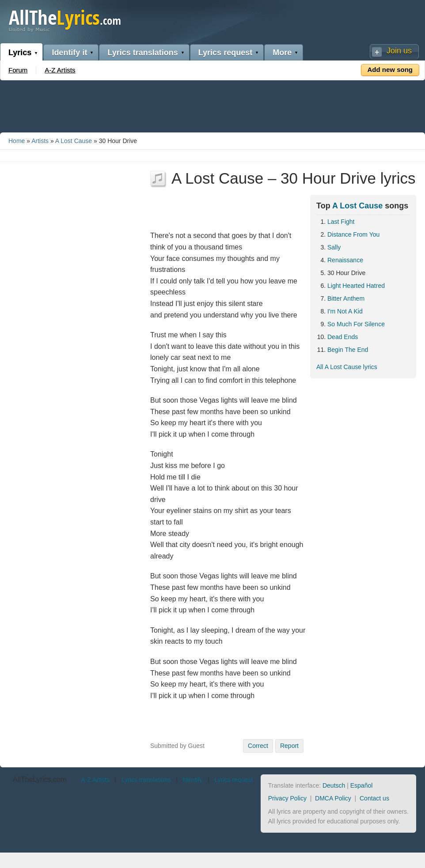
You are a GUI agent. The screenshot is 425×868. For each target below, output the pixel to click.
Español (362, 785)
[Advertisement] (212, 105)
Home (17, 141)
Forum (18, 70)
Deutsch (334, 785)
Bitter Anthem (346, 298)
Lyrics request (225, 53)
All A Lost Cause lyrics (347, 367)
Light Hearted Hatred (356, 286)
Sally (334, 247)
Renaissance (345, 260)
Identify (192, 780)
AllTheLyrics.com (40, 779)
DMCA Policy (333, 798)
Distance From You (353, 234)
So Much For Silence (356, 324)
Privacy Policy (287, 798)
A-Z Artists (60, 70)
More (282, 53)
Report (289, 746)
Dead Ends (343, 337)
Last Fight (341, 222)
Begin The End (348, 350)
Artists (40, 141)
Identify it (69, 53)
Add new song (390, 70)
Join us (399, 51)
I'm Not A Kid (345, 311)
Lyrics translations (142, 53)
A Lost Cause (74, 141)
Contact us (374, 798)
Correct (258, 746)
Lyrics (20, 53)
